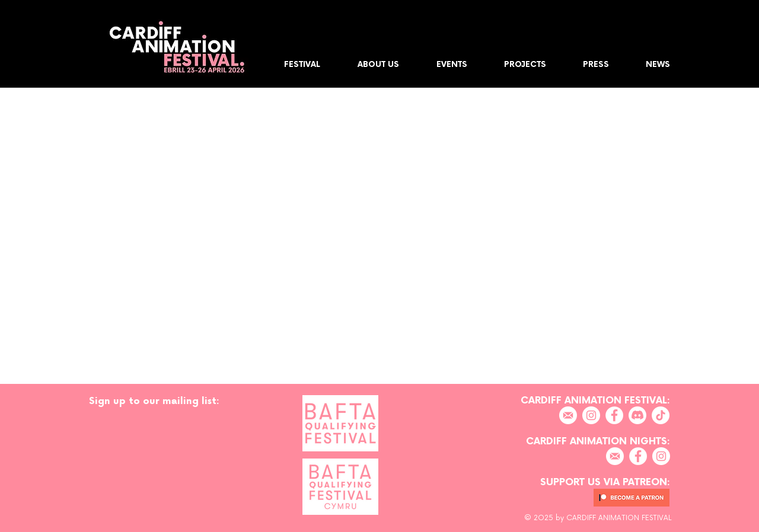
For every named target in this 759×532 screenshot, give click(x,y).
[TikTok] (661, 415)
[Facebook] (614, 415)
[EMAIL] (568, 415)
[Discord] (637, 415)
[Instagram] (591, 415)
